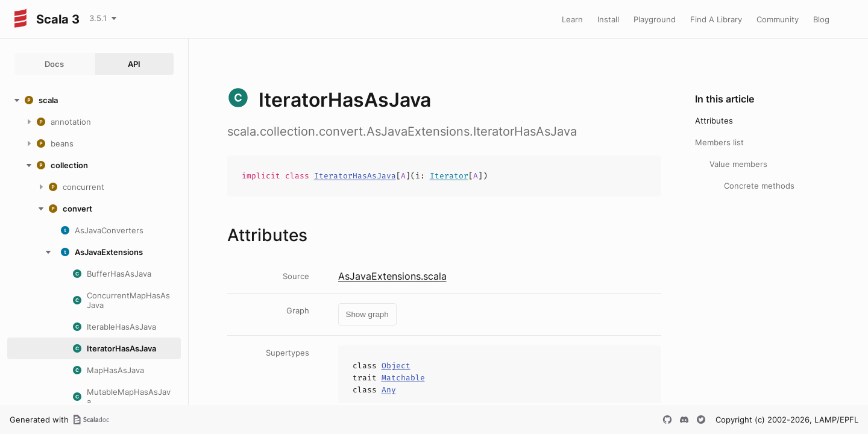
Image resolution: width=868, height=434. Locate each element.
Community (778, 19)
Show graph (367, 314)
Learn (572, 19)
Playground (655, 19)
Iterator (449, 176)
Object (396, 366)
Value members (738, 164)
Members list (719, 142)
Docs (54, 64)
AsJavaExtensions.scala (392, 276)
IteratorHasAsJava (355, 176)
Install (608, 19)
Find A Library (716, 19)
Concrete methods (759, 186)
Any (389, 390)
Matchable (403, 378)
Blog (821, 19)
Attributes (714, 121)
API (134, 64)
